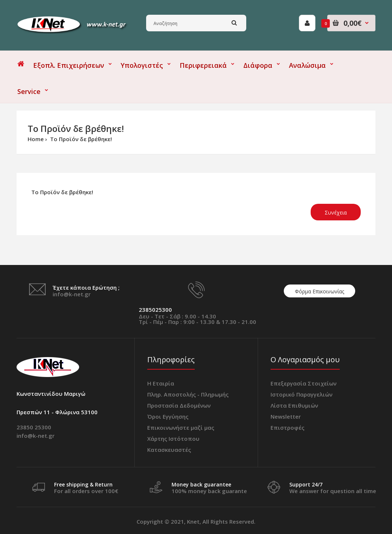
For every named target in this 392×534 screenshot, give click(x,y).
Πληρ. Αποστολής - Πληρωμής (188, 394)
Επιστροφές (287, 427)
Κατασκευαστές (169, 450)
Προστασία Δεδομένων (179, 405)
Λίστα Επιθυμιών (294, 405)
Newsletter (286, 416)
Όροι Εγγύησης (168, 416)
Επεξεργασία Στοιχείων (303, 383)
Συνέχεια (336, 212)
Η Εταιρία (161, 383)
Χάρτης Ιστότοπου (173, 439)
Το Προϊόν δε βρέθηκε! (80, 139)
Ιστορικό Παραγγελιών (301, 394)
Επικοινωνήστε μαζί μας (181, 427)
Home (36, 139)
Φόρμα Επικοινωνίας (319, 291)
